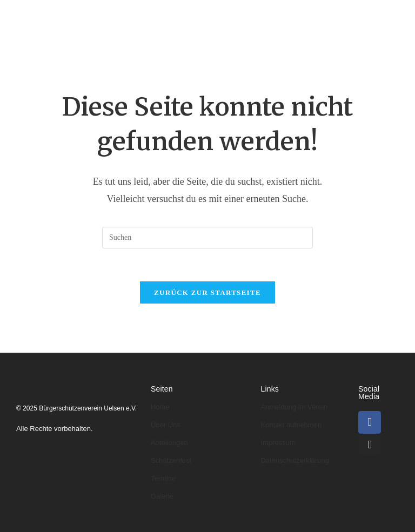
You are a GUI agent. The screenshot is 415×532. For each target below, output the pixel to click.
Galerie (246, 46)
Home (110, 15)
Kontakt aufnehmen (291, 425)
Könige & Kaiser (300, 15)
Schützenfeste (132, 46)
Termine (196, 46)
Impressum (278, 443)
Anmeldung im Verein (294, 407)
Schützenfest (171, 460)
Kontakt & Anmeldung (324, 46)
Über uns (159, 15)
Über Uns (166, 425)
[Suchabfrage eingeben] (207, 238)
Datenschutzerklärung (294, 460)
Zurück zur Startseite (207, 292)
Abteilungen (222, 15)
